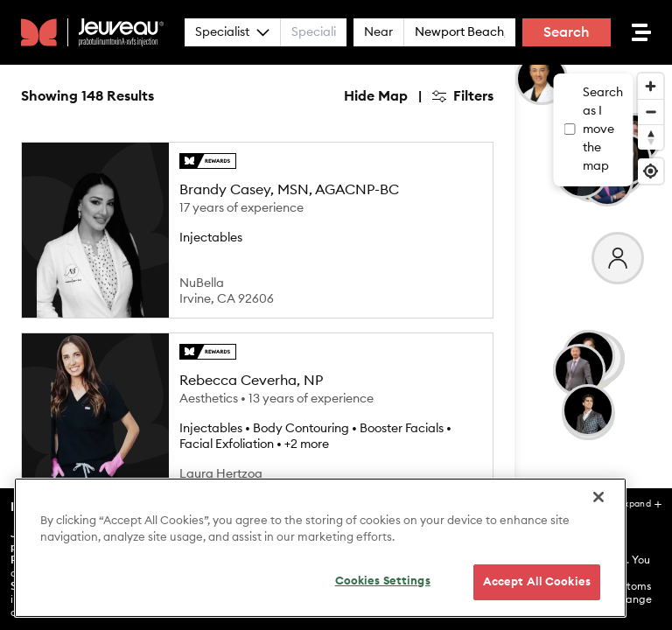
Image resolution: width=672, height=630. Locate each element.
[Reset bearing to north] (651, 137)
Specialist (232, 32)
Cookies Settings (383, 609)
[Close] (598, 525)
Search (567, 32)
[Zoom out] (651, 112)
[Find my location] (651, 171)
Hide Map (376, 96)
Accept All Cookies (537, 610)
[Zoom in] (651, 86)
